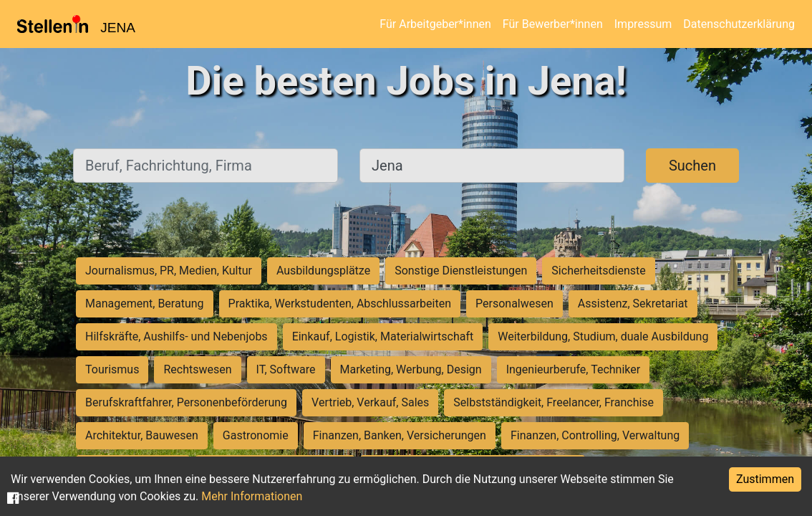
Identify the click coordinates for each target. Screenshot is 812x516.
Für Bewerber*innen (553, 24)
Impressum (643, 24)
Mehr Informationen (252, 496)
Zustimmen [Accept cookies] (765, 479)
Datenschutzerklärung (739, 24)
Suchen (692, 166)
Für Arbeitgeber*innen (435, 24)
